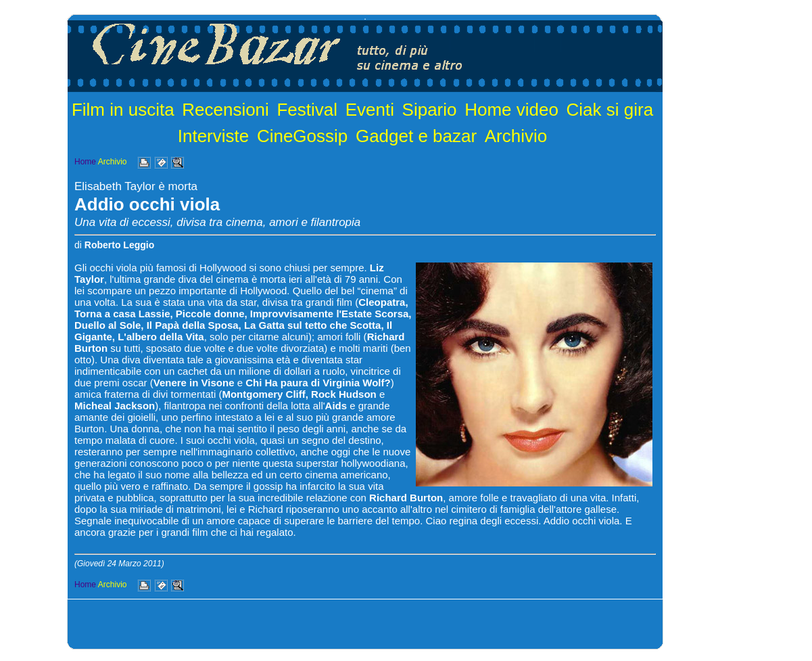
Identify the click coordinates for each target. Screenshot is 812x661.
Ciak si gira (610, 110)
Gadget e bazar (416, 136)
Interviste (214, 136)
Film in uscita (123, 110)
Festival (307, 110)
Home (85, 162)
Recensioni (225, 110)
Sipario (430, 110)
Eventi (370, 110)
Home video (511, 110)
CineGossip (302, 136)
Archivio (516, 136)
